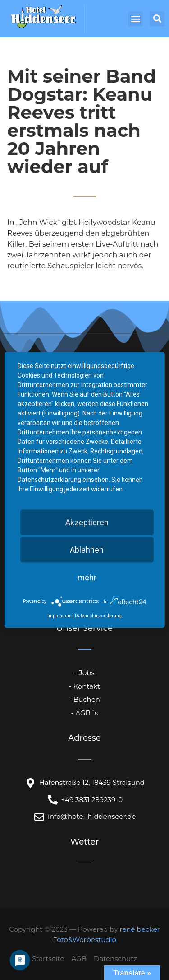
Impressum (59, 616)
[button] (135, 19)
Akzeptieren (87, 522)
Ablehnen (87, 550)
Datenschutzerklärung (98, 616)
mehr (87, 577)
